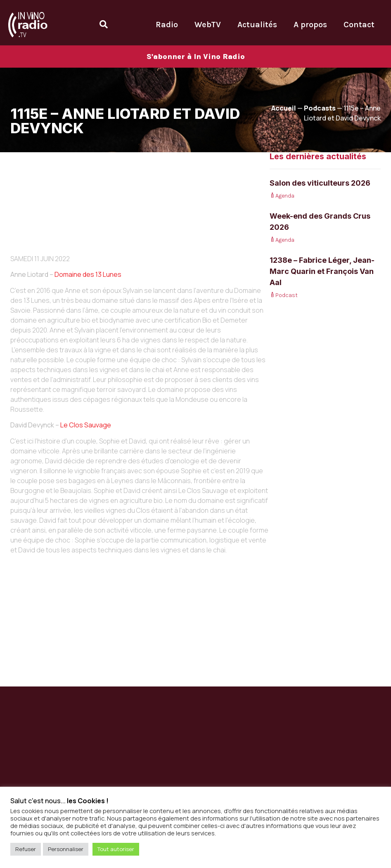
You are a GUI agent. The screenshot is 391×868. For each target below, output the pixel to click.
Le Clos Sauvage (86, 425)
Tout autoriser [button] (116, 849)
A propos (310, 25)
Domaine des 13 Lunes (88, 274)
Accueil (284, 108)
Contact (359, 25)
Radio (167, 25)
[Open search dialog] (104, 24)
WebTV (208, 25)
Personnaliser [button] (66, 849)
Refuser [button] (26, 849)
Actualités (257, 25)
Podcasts (320, 108)
